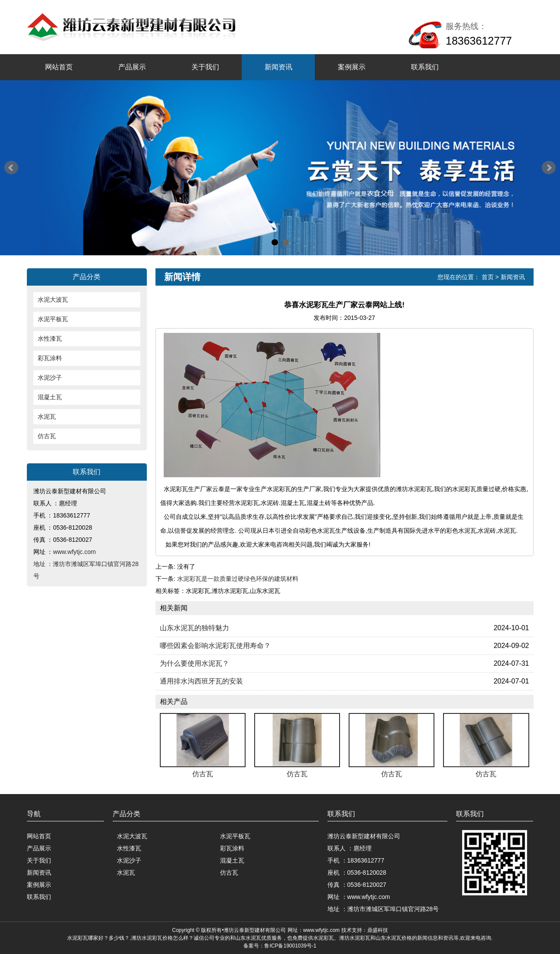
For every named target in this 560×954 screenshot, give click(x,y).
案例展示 (352, 67)
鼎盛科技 (378, 930)
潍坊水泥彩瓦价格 (152, 938)
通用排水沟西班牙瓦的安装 (201, 681)
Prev (11, 168)
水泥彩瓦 (78, 938)
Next (549, 168)
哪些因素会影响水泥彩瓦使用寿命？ (215, 646)
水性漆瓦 (50, 339)
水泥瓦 (47, 417)
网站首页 (59, 67)
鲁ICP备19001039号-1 (290, 946)
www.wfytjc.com (74, 552)
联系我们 (425, 67)
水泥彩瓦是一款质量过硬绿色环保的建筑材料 (238, 579)
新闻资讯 (278, 67)
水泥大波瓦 (53, 300)
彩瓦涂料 (50, 358)
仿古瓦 (47, 436)
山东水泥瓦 (248, 938)
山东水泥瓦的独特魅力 (194, 628)
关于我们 (205, 67)
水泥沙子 (50, 378)
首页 (488, 277)
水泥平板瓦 (53, 319)
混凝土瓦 (50, 397)
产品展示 (132, 67)
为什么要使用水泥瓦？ (194, 663)
